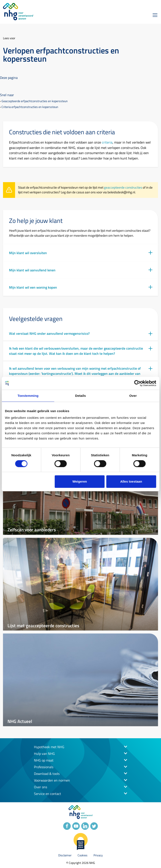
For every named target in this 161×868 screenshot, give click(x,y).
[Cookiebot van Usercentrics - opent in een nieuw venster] (137, 383)
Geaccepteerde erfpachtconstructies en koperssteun (35, 101)
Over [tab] (133, 396)
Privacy (98, 855)
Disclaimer (65, 855)
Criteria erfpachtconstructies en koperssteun (30, 107)
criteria (107, 142)
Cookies (83, 855)
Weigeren (80, 481)
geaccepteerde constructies (123, 187)
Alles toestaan (131, 481)
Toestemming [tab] (28, 396)
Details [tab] (81, 396)
